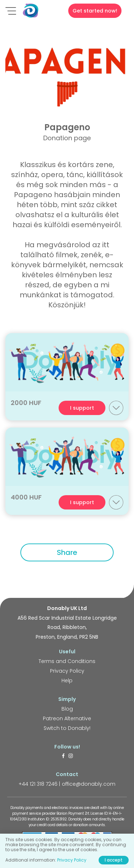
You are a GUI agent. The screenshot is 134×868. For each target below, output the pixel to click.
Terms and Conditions (67, 661)
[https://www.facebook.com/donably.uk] (63, 756)
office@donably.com (89, 784)
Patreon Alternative (67, 718)
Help (67, 681)
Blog (67, 709)
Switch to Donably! (67, 728)
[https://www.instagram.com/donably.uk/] (71, 756)
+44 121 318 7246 (38, 784)
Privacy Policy (67, 671)
